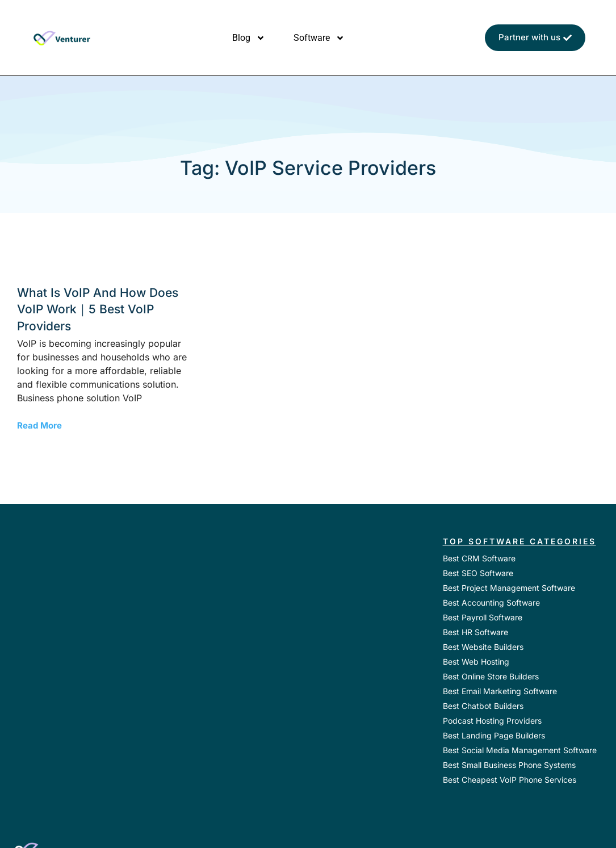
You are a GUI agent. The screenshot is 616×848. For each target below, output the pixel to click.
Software (319, 38)
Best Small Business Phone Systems (509, 765)
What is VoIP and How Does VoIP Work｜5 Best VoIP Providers (98, 309)
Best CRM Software (479, 558)
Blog (249, 38)
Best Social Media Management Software (520, 750)
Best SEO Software (478, 573)
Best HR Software (475, 632)
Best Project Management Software (509, 588)
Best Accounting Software (491, 603)
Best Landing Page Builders (494, 735)
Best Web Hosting (476, 662)
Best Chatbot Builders (483, 706)
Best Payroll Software (483, 617)
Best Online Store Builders (491, 676)
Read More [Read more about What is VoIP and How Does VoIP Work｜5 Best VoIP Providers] (39, 425)
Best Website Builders (483, 647)
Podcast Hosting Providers (492, 721)
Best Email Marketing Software (500, 691)
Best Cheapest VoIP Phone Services (510, 780)
